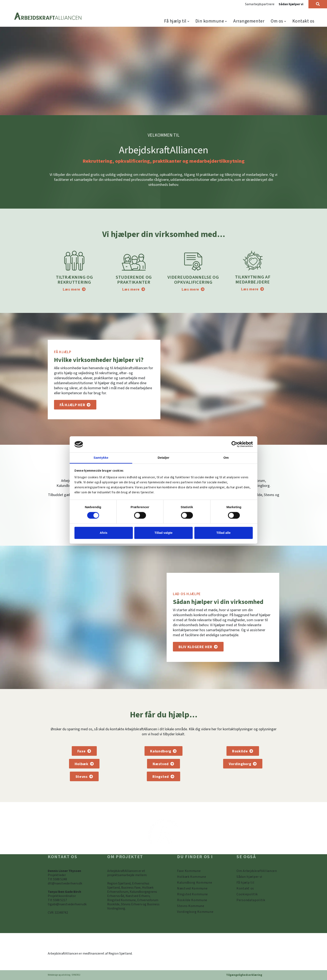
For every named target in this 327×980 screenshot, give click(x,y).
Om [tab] (226, 458)
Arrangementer (249, 21)
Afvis (104, 533)
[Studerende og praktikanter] (134, 289)
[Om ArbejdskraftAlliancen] (257, 871)
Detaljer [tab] (163, 458)
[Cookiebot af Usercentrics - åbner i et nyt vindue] (235, 444)
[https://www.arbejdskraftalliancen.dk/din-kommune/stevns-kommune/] (191, 906)
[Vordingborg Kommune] (243, 764)
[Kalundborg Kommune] (163, 751)
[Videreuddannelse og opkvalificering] (193, 289)
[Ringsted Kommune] (163, 776)
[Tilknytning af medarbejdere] (253, 289)
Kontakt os (304, 21)
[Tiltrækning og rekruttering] (74, 289)
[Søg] (318, 4)
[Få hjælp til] (75, 405)
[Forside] (48, 17)
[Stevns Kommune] (84, 776)
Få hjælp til (175, 21)
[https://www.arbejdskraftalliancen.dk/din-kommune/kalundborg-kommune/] (195, 883)
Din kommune (210, 21)
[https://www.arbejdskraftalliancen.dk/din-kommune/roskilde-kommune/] (192, 900)
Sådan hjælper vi (291, 4)
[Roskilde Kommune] (243, 751)
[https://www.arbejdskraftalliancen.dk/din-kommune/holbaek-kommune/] (192, 877)
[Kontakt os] (245, 888)
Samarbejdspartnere (260, 4)
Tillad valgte (163, 533)
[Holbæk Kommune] (84, 764)
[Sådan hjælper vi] (198, 647)
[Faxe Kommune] (84, 751)
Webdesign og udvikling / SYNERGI (64, 975)
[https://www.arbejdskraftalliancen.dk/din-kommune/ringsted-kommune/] (192, 894)
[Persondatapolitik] (247, 894)
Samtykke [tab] (101, 458)
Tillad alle (223, 533)
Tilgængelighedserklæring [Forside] (244, 975)
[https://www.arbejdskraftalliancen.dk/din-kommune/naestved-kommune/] (192, 888)
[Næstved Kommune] (163, 764)
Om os (277, 21)
